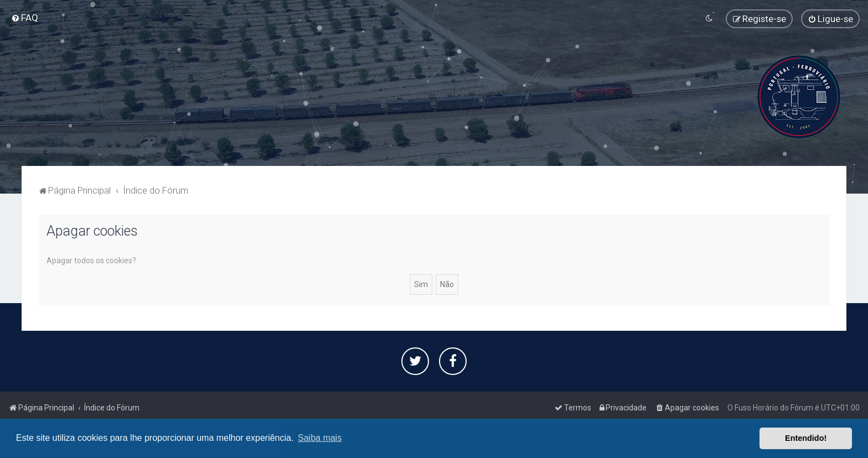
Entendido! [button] (806, 438)
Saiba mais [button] (320, 438)
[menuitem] (25, 18)
